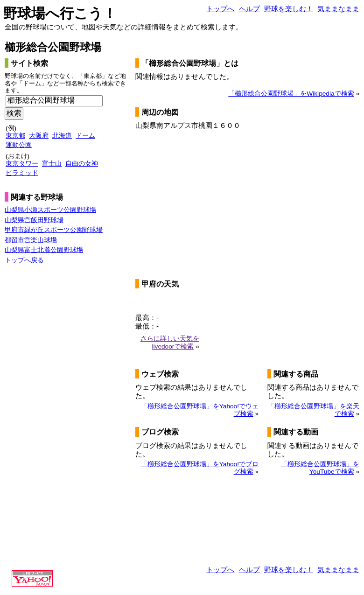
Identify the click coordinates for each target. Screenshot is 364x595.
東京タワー (22, 164)
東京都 (15, 136)
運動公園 (19, 145)
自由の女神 (82, 164)
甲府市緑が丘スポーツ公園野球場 (54, 230)
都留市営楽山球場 (31, 240)
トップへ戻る (24, 260)
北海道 (62, 136)
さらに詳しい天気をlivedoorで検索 (170, 342)
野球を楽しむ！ (289, 9)
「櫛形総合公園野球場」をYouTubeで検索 (320, 468)
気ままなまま (338, 9)
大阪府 (39, 136)
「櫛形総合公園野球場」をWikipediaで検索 (291, 94)
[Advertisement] (42, 419)
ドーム (85, 136)
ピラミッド (22, 173)
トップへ (220, 9)
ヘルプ (249, 9)
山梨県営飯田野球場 (34, 220)
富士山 (52, 164)
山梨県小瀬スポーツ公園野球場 (50, 210)
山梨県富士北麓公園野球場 (44, 250)
